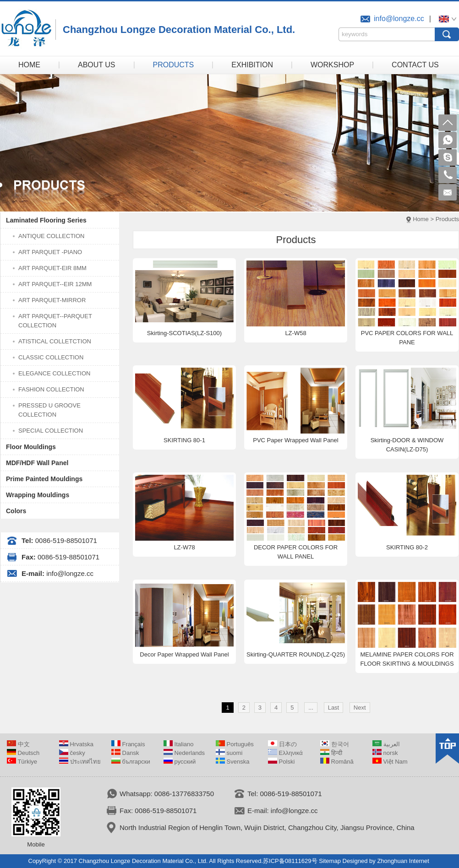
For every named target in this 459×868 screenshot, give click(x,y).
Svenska (232, 762)
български (131, 762)
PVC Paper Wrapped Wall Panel (295, 440)
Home (421, 219)
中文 (18, 744)
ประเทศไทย (80, 762)
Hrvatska (76, 744)
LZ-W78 (184, 547)
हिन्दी (331, 753)
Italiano (179, 744)
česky (72, 753)
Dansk (125, 753)
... (311, 708)
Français (128, 744)
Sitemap (330, 861)
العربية (386, 744)
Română (337, 762)
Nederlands (184, 753)
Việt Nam (390, 762)
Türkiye (22, 762)
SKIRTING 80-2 (407, 547)
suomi (229, 753)
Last (334, 708)
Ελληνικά (285, 753)
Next (360, 708)
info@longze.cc (399, 19)
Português (235, 744)
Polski (281, 762)
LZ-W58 (295, 333)
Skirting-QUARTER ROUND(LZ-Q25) (296, 654)
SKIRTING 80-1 (184, 440)
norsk (385, 753)
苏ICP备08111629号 (290, 861)
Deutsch (23, 753)
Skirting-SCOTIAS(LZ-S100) (184, 333)
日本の (282, 744)
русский (180, 762)
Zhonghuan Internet (403, 861)
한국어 (335, 744)
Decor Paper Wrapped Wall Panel (184, 654)
